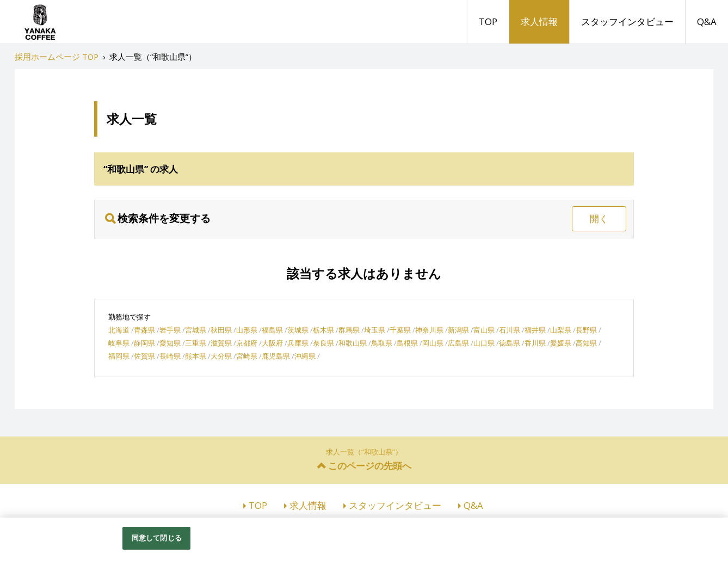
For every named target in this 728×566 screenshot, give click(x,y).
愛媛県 (561, 343)
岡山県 (433, 343)
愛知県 (170, 343)
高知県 (586, 343)
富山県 (484, 330)
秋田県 (221, 330)
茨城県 (298, 330)
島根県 (407, 343)
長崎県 (170, 356)
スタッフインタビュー (627, 21)
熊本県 (196, 356)
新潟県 (458, 330)
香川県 (535, 343)
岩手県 (170, 330)
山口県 (484, 343)
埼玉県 (375, 330)
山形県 (247, 330)
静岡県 (144, 343)
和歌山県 (353, 343)
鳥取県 (382, 343)
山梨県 (561, 330)
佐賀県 (144, 356)
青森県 (144, 330)
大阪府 (272, 343)
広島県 (458, 343)
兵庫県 (298, 343)
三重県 (196, 343)
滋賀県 (221, 343)
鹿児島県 (276, 356)
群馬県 (349, 330)
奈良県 (323, 343)
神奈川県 (429, 330)
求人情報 (539, 21)
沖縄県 (305, 356)
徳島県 (510, 343)
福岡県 (119, 356)
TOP (488, 21)
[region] (364, 542)
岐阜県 (119, 343)
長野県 (586, 330)
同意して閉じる (157, 538)
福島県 (272, 330)
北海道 (119, 330)
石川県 (510, 330)
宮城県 (196, 330)
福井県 (535, 330)
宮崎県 (247, 356)
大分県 (221, 356)
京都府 (247, 343)
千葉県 (400, 330)
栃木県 (323, 330)
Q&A (707, 21)
